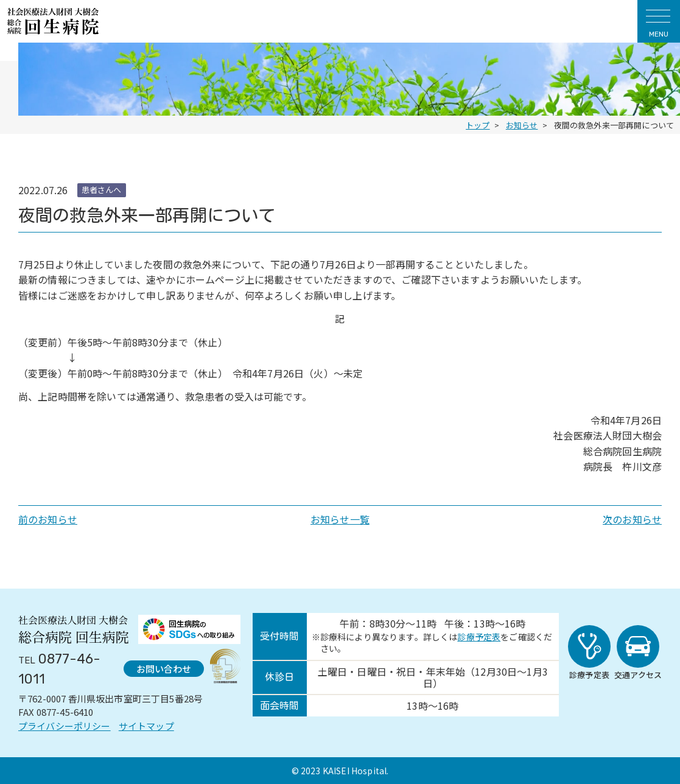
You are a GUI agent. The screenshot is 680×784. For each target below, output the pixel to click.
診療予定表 (479, 637)
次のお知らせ (632, 519)
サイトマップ (146, 726)
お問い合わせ (164, 669)
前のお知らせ (48, 519)
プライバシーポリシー (65, 726)
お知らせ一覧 (340, 519)
